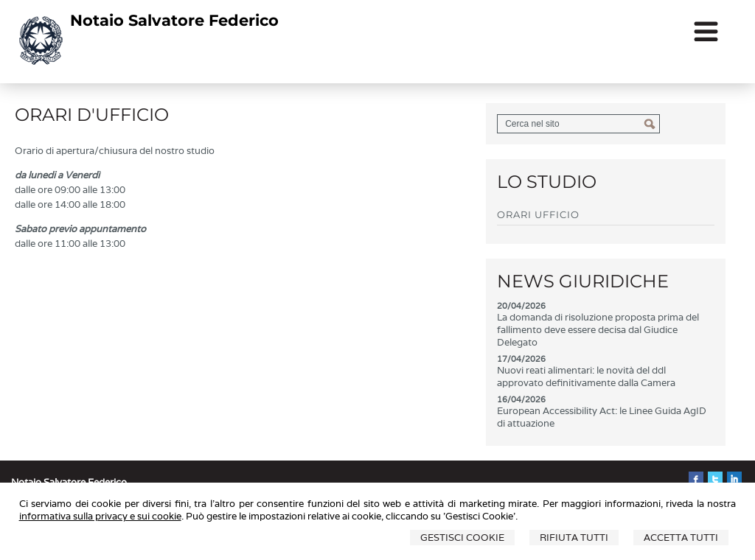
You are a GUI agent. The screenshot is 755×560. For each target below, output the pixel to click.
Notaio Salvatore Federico (174, 20)
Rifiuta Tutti (574, 538)
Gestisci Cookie (462, 538)
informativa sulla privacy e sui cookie (100, 516)
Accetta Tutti (681, 538)
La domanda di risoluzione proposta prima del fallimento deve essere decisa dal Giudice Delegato (598, 330)
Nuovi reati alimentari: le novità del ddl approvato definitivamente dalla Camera (586, 377)
